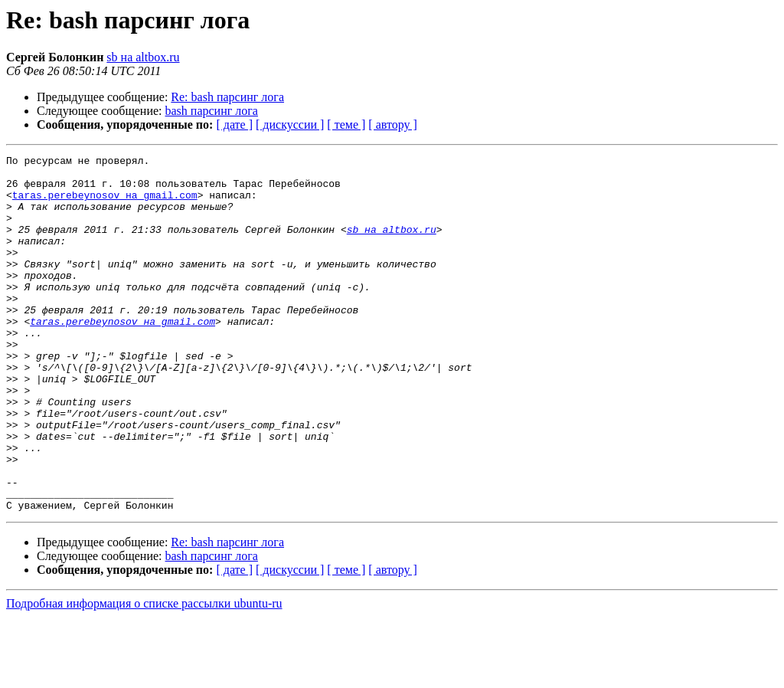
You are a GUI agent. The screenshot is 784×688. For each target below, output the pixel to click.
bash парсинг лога (212, 111)
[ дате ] (234, 124)
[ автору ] (392, 124)
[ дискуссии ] (290, 124)
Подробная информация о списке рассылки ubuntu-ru (144, 675)
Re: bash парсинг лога (227, 97)
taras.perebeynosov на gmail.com (105, 204)
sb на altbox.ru (143, 57)
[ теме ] (346, 124)
